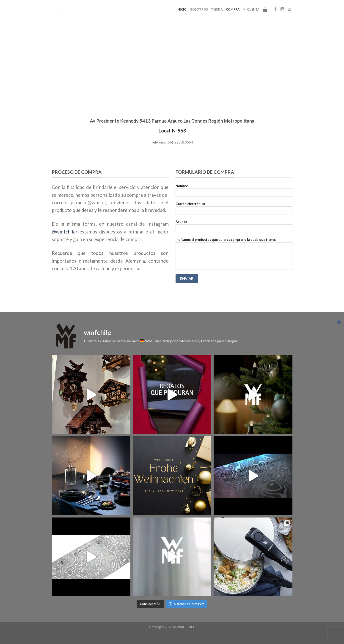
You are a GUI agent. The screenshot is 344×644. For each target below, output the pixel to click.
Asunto (234, 228)
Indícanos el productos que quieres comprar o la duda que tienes (234, 255)
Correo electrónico (234, 210)
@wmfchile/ (65, 232)
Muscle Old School (2, 635)
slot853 (1, 643)
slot (0, 635)
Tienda (217, 9)
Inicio (182, 9)
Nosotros (199, 9)
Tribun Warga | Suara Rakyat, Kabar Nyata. (4, 635)
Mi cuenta (251, 9)
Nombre (234, 192)
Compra (233, 9)
